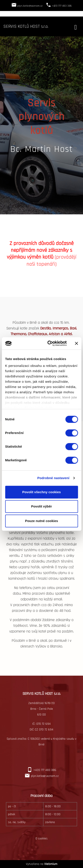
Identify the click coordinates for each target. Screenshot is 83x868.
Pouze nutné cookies (41, 521)
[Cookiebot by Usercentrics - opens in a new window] (49, 343)
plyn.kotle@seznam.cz (45, 776)
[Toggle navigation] (76, 27)
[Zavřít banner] (76, 343)
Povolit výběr (41, 506)
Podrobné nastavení (53, 478)
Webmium (51, 864)
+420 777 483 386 (45, 770)
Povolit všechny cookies (41, 492)
